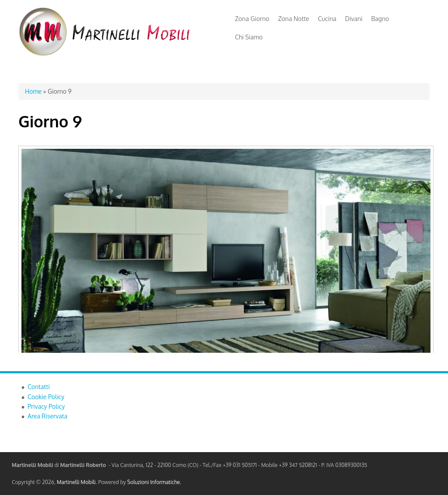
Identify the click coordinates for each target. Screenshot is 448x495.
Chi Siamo (249, 37)
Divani (354, 19)
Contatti (39, 387)
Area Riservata (47, 416)
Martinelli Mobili (76, 482)
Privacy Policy (46, 406)
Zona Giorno (252, 19)
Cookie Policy (46, 397)
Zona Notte (294, 19)
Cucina (327, 19)
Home (33, 91)
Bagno (380, 19)
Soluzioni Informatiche (154, 482)
